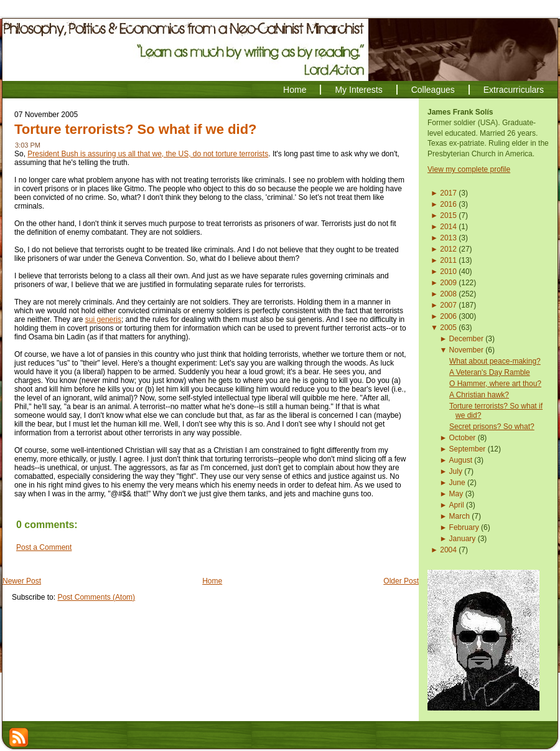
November (466, 350)
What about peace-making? (495, 361)
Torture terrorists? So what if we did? (136, 129)
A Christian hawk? (479, 395)
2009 (448, 283)
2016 (448, 204)
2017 (448, 193)
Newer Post (22, 581)
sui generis (103, 319)
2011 (448, 260)
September (468, 449)
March (460, 516)
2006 (448, 316)
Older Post (401, 581)
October (463, 438)
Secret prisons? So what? (492, 427)
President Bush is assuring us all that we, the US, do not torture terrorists (148, 154)
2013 (448, 238)
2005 (448, 328)
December (466, 339)
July (456, 471)
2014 (448, 227)
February (464, 527)
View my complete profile (469, 169)
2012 (448, 249)
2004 (448, 550)
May (456, 494)
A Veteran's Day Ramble (490, 372)
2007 (448, 305)
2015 (448, 215)
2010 (448, 272)
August (461, 460)
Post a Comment (44, 547)
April (457, 505)
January (463, 539)
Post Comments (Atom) (96, 597)
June (457, 483)
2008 (448, 294)
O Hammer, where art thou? (495, 384)
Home (212, 581)
